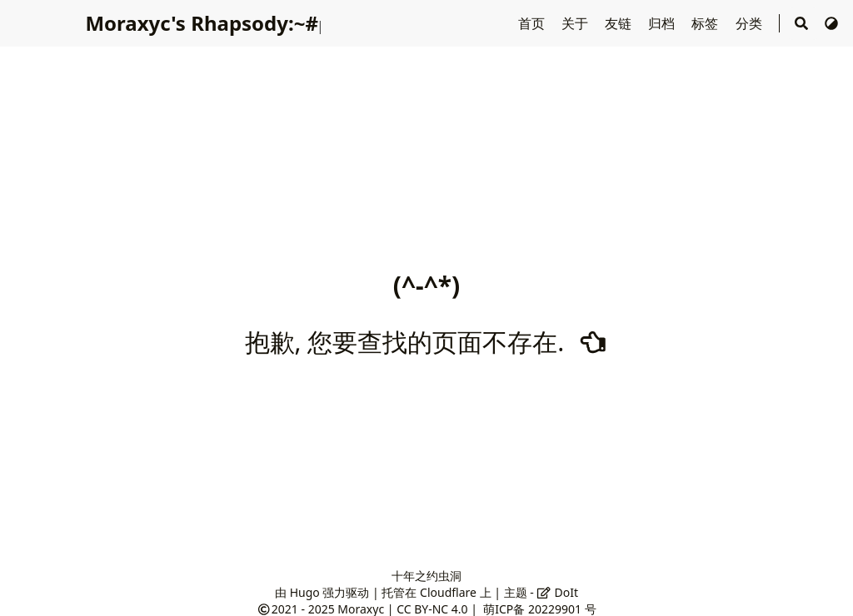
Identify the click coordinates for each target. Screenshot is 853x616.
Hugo (305, 592)
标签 (706, 23)
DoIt (557, 592)
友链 (620, 23)
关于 (576, 23)
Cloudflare (448, 592)
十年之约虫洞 (426, 576)
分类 (751, 23)
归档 (663, 23)
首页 (533, 23)
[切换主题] (831, 23)
